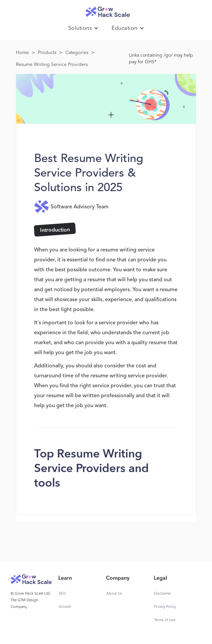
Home (22, 53)
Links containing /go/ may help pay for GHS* (161, 59)
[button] (83, 28)
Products (47, 53)
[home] (106, 10)
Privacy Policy (165, 607)
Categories (77, 53)
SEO (62, 594)
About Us (114, 594)
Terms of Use (165, 620)
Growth (65, 607)
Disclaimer (163, 594)
